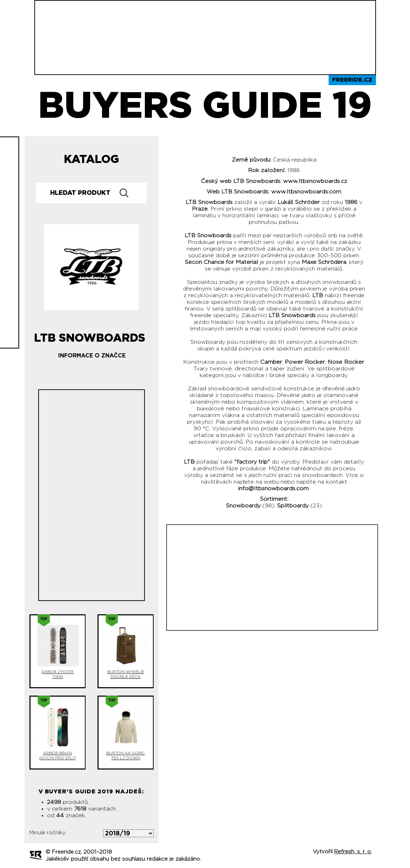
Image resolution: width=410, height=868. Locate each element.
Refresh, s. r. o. (353, 852)
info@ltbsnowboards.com (273, 488)
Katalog (91, 159)
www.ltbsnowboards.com (306, 192)
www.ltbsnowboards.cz (315, 181)
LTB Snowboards (90, 335)
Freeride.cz (352, 80)
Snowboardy (243, 506)
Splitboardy (293, 506)
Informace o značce (92, 356)
